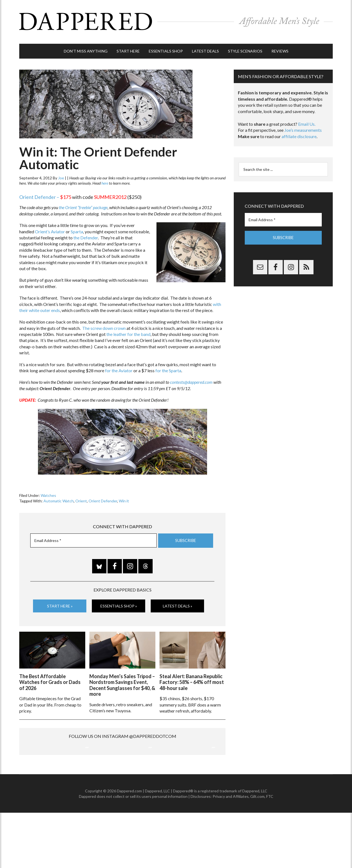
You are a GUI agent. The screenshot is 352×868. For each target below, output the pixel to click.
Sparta (77, 229)
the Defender (86, 235)
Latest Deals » (178, 603)
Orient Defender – (39, 195)
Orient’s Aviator (50, 229)
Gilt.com (257, 852)
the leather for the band (128, 332)
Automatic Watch (59, 498)
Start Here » (60, 603)
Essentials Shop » (119, 603)
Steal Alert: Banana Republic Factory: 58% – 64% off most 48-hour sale (192, 679)
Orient (81, 498)
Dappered (176, 21)
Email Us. (307, 121)
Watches (48, 493)
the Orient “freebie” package (83, 205)
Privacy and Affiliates (231, 852)
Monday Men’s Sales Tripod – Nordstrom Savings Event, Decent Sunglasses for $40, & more (122, 682)
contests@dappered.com (191, 380)
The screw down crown (104, 325)
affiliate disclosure (299, 134)
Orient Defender (103, 498)
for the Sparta (168, 368)
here (105, 181)
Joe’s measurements (303, 128)
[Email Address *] (94, 538)
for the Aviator (119, 368)
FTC (270, 852)
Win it (124, 498)
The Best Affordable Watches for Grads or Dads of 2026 (50, 679)
